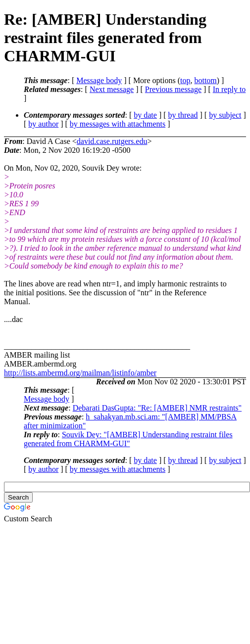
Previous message (173, 89)
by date (145, 115)
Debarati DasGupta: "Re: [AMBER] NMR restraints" (157, 408)
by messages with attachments (118, 124)
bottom (205, 80)
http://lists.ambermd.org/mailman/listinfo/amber (80, 373)
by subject (225, 115)
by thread (183, 115)
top (185, 80)
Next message (112, 89)
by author (43, 124)
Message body (99, 80)
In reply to (229, 89)
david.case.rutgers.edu (112, 141)
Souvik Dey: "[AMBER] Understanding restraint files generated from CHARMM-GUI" (128, 439)
